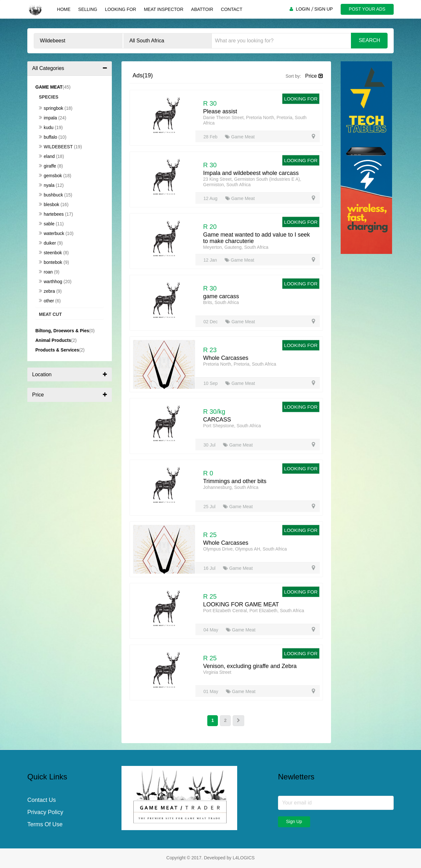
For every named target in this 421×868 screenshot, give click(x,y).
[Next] (238, 721)
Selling (88, 9)
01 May (211, 691)
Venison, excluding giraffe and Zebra (250, 666)
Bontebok (51, 262)
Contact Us (42, 800)
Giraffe (48, 166)
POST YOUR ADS (367, 9)
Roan (46, 272)
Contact (232, 9)
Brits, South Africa (221, 302)
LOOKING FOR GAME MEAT (241, 604)
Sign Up (294, 821)
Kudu (47, 127)
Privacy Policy (45, 812)
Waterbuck (52, 233)
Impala (49, 118)
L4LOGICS (244, 858)
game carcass (221, 296)
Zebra (48, 291)
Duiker (48, 243)
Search (369, 40)
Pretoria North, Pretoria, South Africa (240, 364)
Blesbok (50, 204)
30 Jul (210, 445)
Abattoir (202, 9)
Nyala (47, 185)
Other (47, 301)
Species (49, 97)
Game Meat (240, 137)
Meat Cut (50, 314)
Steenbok (51, 253)
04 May (211, 630)
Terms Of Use (45, 825)
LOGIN (303, 9)
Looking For (120, 9)
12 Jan (211, 260)
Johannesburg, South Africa (231, 487)
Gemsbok (51, 176)
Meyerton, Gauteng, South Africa (236, 247)
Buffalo (49, 137)
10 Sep (211, 383)
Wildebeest (56, 147)
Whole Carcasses (226, 358)
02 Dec (211, 322)
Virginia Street (217, 672)
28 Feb (211, 137)
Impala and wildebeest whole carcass (251, 173)
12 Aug (211, 198)
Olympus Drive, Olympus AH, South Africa (245, 549)
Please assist (220, 111)
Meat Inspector (163, 9)
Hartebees (52, 214)
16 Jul (210, 568)
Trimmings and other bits (235, 481)
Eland (47, 156)
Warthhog (51, 282)
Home (64, 9)
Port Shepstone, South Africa (232, 426)
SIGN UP (324, 9)
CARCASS (217, 420)
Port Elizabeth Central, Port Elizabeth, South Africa (254, 611)
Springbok (52, 108)
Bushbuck (52, 195)
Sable (47, 224)
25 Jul (210, 507)
